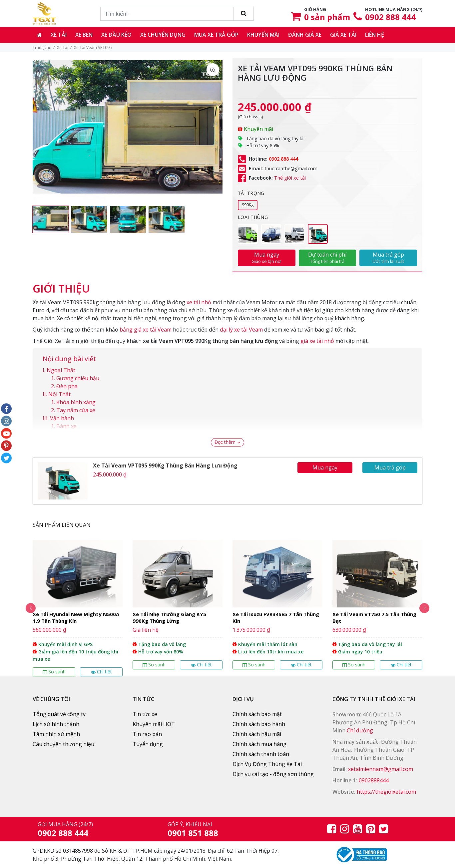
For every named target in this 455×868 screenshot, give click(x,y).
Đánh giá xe (305, 35)
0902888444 (374, 780)
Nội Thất (59, 394)
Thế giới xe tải (290, 178)
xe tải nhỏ (199, 302)
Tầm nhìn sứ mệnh (56, 734)
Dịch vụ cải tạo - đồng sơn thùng (273, 774)
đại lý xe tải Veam (241, 330)
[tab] (61, 285)
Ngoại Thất (61, 370)
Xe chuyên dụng (163, 35)
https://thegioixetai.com (386, 792)
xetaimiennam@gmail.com (381, 769)
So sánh (54, 672)
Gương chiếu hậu (78, 378)
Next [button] (431, 608)
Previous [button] (24, 608)
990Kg (248, 205)
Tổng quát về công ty (59, 714)
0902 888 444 (390, 17)
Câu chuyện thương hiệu (63, 744)
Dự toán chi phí (328, 258)
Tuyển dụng (148, 744)
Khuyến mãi (263, 35)
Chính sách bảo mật (257, 714)
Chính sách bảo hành (259, 724)
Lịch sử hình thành (56, 724)
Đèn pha (67, 386)
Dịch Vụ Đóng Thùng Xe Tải (267, 764)
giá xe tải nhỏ (317, 341)
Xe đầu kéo (116, 35)
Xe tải (59, 35)
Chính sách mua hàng (259, 744)
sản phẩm (327, 17)
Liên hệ (375, 35)
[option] (51, 219)
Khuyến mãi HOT (154, 724)
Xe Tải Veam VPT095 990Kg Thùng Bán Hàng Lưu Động (165, 465)
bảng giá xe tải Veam (146, 330)
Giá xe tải (343, 35)
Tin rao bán (147, 734)
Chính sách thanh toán (261, 754)
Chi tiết (101, 672)
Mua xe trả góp (216, 35)
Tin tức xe (145, 714)
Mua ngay (267, 258)
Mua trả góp (388, 258)
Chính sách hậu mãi (257, 734)
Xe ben (84, 35)
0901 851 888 (193, 833)
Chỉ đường (360, 730)
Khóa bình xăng (76, 402)
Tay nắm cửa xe (76, 410)
